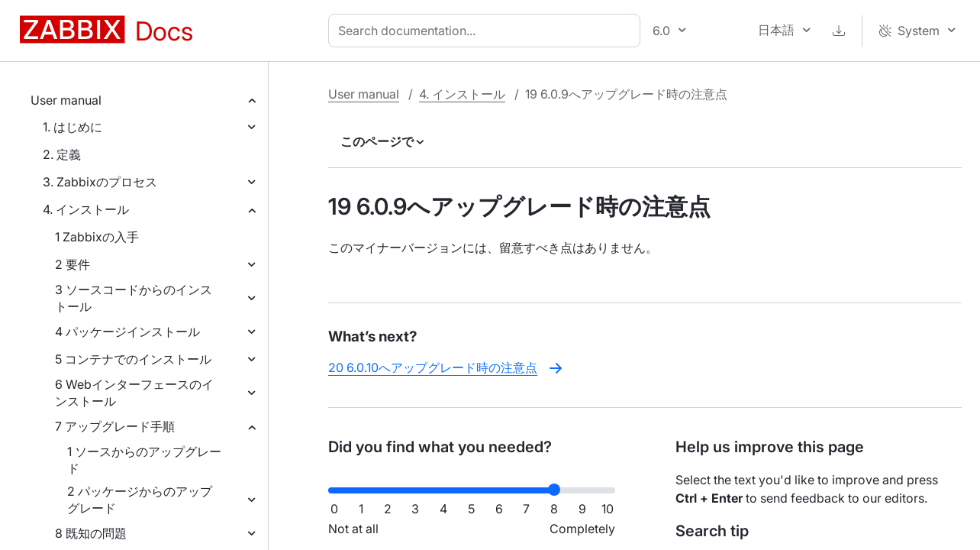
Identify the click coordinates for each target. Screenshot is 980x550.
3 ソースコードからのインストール (134, 298)
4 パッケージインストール (127, 332)
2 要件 (73, 264)
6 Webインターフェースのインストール (134, 393)
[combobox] (487, 31)
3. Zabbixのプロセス (100, 182)
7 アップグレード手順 (115, 426)
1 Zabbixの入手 (97, 237)
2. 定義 (62, 154)
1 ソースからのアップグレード (144, 460)
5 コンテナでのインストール (133, 359)
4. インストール (86, 209)
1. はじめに (73, 127)
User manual (66, 100)
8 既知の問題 (91, 533)
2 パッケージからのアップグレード (140, 500)
